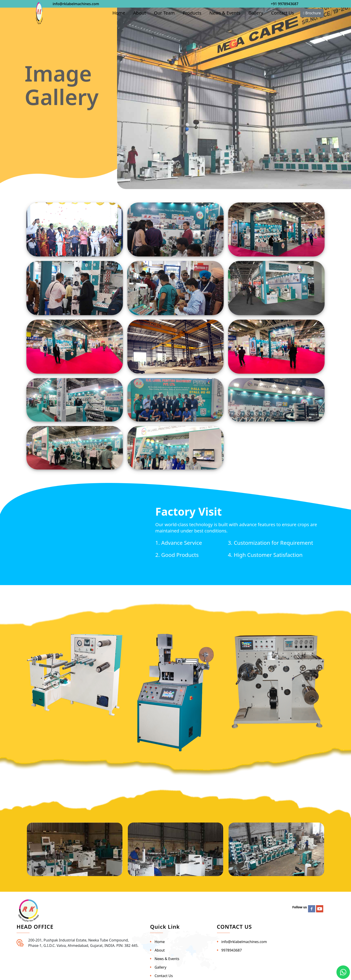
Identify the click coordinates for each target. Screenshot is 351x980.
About (140, 13)
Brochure (312, 13)
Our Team (164, 13)
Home (119, 13)
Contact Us (283, 13)
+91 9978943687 (285, 4)
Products (192, 13)
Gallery (256, 13)
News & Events (225, 13)
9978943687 (232, 950)
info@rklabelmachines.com (76, 4)
